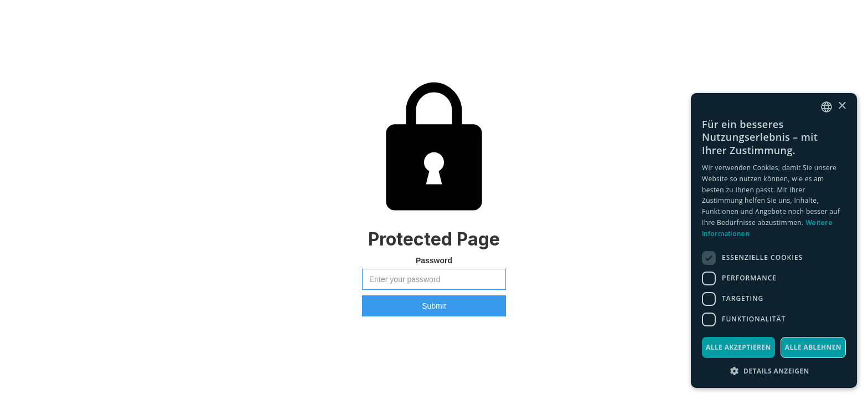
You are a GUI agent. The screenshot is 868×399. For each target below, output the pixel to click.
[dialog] (774, 241)
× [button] (842, 106)
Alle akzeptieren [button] (738, 347)
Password (434, 260)
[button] (774, 371)
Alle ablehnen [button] (813, 347)
